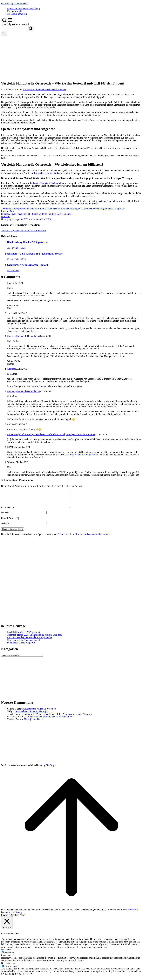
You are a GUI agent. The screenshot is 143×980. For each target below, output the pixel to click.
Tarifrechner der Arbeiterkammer (49, 173)
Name (5, 516)
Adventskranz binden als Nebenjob (39, 712)
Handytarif (35, 209)
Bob (6, 209)
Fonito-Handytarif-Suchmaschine (49, 183)
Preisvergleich (75, 209)
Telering (100, 209)
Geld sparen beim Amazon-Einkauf (23, 644)
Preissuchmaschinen (45, 90)
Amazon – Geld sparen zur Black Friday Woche (29, 641)
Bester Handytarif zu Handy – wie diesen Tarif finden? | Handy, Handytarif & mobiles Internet (51, 434)
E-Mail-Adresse (9, 522)
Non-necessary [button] (8, 967)
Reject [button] (124, 913)
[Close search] (4, 34)
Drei (10, 209)
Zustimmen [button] (115, 913)
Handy (26, 209)
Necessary (9, 956)
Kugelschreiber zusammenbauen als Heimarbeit (50, 720)
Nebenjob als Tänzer (34, 723)
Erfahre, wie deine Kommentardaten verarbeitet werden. (84, 538)
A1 (3, 209)
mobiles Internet (47, 209)
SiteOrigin (51, 769)
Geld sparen (29, 90)
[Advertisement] (71, 58)
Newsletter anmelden (17, 14)
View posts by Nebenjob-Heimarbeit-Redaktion (23, 231)
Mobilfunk (60, 209)
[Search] (31, 28)
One (67, 209)
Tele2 (93, 209)
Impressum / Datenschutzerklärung (23, 9)
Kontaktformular (15, 11)
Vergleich (108, 209)
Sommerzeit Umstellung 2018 (21, 646)
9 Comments (60, 90)
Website (5, 527)
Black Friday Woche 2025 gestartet (23, 636)
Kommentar (8, 511)
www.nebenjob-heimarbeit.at (15, 4)
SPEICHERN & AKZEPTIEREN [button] (17, 977)
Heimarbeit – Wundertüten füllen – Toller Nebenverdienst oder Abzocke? (58, 717)
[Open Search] (4, 20)
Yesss (122, 209)
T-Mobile (86, 209)
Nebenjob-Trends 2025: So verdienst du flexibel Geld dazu (35, 638)
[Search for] (14, 30)
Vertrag (116, 209)
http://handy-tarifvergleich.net (84, 455)
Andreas (11, 369)
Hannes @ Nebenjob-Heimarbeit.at (23, 336)
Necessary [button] (6, 953)
